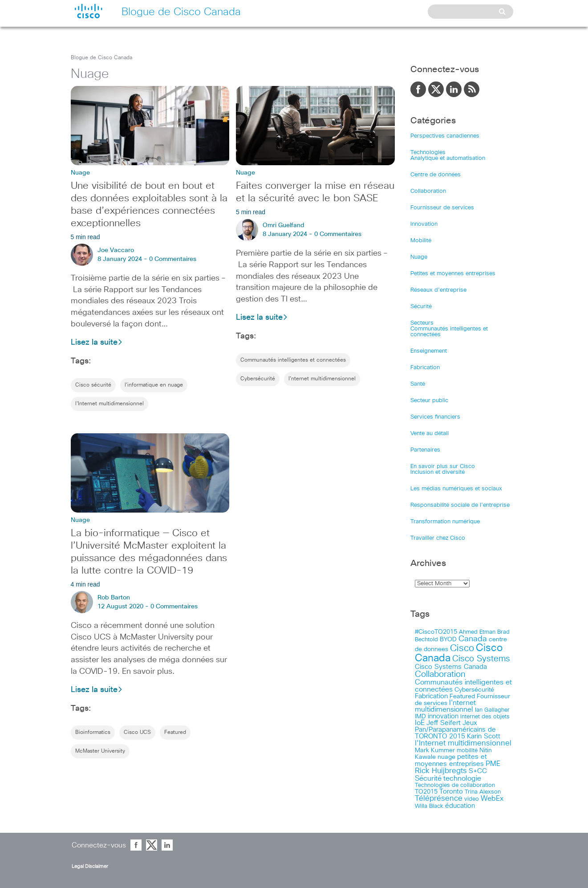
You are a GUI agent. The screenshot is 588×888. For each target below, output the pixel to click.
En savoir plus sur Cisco (443, 466)
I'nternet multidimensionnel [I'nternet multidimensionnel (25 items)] (445, 706)
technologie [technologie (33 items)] (462, 778)
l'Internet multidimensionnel (109, 404)
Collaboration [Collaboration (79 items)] (440, 674)
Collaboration (428, 191)
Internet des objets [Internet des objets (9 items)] (485, 717)
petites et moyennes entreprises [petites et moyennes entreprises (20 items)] (451, 760)
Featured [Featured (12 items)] (462, 697)
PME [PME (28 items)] (493, 764)
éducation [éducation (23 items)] (460, 806)
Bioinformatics (93, 733)
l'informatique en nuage (154, 385)
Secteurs (422, 323)
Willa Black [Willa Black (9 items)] (429, 806)
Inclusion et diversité (438, 472)
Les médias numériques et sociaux (456, 489)
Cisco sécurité (93, 385)
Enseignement (429, 351)
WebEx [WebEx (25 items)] (492, 799)
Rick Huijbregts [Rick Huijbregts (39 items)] (441, 771)
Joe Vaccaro (116, 250)
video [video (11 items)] (472, 799)
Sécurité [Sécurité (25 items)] (428, 779)
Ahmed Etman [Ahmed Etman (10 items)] (477, 632)
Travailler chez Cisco (438, 538)
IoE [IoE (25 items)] (420, 723)
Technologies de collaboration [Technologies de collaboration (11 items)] (455, 785)
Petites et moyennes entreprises (453, 274)
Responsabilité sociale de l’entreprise (460, 505)
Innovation (424, 224)
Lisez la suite (97, 342)
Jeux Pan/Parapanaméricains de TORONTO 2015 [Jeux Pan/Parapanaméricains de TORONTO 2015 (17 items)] (455, 730)
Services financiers (435, 417)
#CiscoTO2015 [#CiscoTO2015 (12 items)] (436, 632)
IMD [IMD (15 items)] (420, 717)
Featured (175, 733)
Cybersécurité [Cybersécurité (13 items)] (474, 690)
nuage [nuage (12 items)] (446, 757)
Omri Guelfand (284, 225)
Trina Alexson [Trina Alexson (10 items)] (483, 792)
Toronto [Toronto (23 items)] (451, 792)
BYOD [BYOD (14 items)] (448, 640)
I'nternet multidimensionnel (322, 379)
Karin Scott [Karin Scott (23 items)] (484, 736)
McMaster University (100, 751)
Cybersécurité (258, 379)
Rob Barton (114, 598)
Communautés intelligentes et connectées (293, 360)
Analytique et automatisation (448, 158)
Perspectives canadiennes (445, 136)
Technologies (428, 153)
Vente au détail (430, 434)
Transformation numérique (445, 522)
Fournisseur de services (442, 208)
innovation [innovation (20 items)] (443, 716)
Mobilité (421, 241)
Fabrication (425, 368)
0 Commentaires (173, 259)
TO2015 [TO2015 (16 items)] (426, 792)
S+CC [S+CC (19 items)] (478, 771)
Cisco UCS (137, 733)
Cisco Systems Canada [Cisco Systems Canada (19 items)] (451, 667)
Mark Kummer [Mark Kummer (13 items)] (435, 750)
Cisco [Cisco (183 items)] (462, 648)
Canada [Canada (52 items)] (473, 639)
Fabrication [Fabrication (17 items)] (431, 696)
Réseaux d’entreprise (438, 290)
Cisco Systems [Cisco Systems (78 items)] (481, 659)
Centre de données (436, 175)
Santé (418, 384)
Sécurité (421, 307)
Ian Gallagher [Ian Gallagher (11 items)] (492, 710)
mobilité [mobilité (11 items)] (467, 750)
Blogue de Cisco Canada (101, 58)
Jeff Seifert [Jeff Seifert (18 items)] (444, 723)
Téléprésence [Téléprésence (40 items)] (439, 799)
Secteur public (429, 401)
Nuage (419, 257)
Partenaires (425, 450)
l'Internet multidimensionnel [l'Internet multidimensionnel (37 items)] (463, 743)
